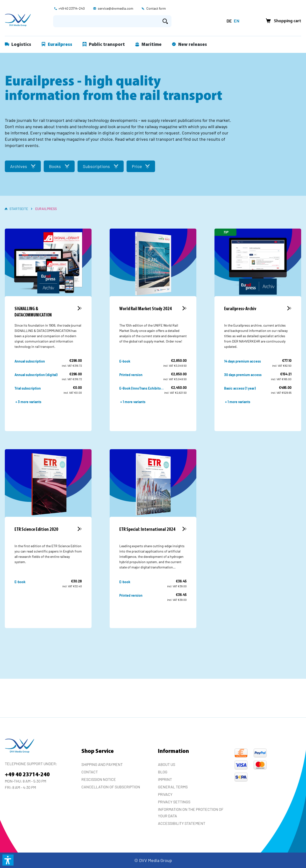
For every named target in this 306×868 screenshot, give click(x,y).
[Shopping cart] (282, 21)
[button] (8, 860)
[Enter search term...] (106, 21)
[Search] (165, 21)
